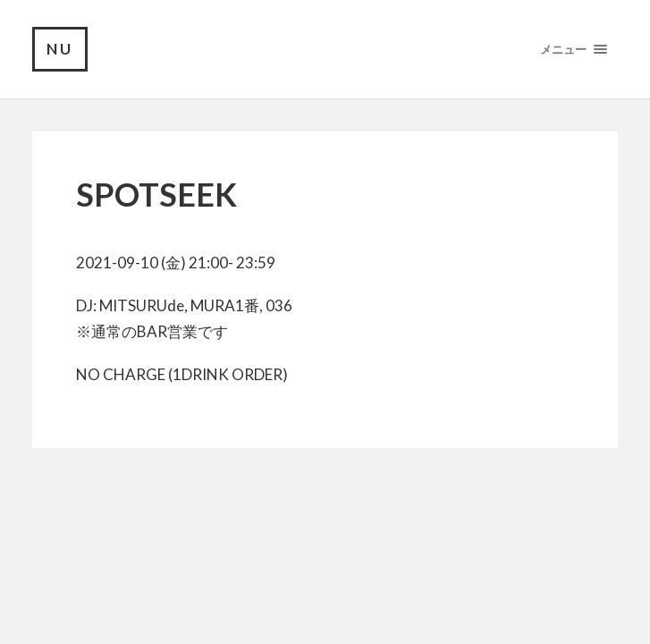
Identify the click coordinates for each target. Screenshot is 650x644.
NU (60, 49)
